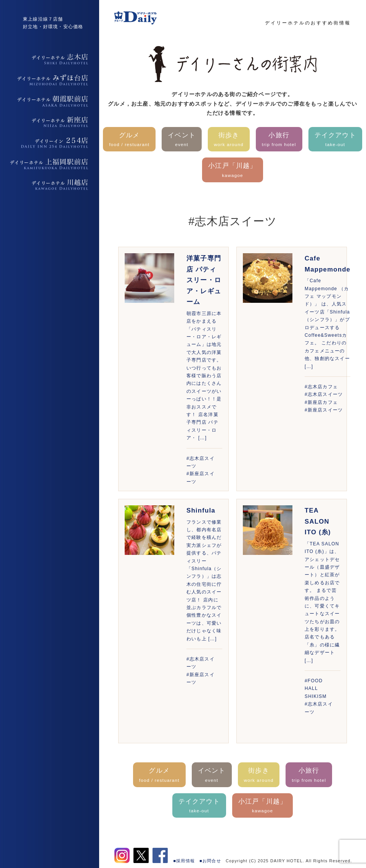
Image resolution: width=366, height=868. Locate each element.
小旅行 (279, 140)
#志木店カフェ (321, 387)
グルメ (129, 140)
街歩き (229, 140)
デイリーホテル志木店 (50, 59)
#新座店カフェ (321, 402)
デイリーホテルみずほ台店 (50, 80)
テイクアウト (335, 140)
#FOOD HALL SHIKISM (316, 689)
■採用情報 (184, 861)
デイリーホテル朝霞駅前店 (50, 101)
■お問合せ (210, 861)
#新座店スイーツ (324, 410)
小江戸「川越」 (232, 171)
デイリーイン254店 (50, 143)
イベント (182, 140)
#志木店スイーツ (324, 394)
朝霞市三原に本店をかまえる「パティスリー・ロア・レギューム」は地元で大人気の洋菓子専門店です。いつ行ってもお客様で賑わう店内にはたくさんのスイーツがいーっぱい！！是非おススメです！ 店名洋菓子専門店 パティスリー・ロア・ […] (204, 376)
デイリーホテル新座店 (50, 122)
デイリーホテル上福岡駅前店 (50, 164)
